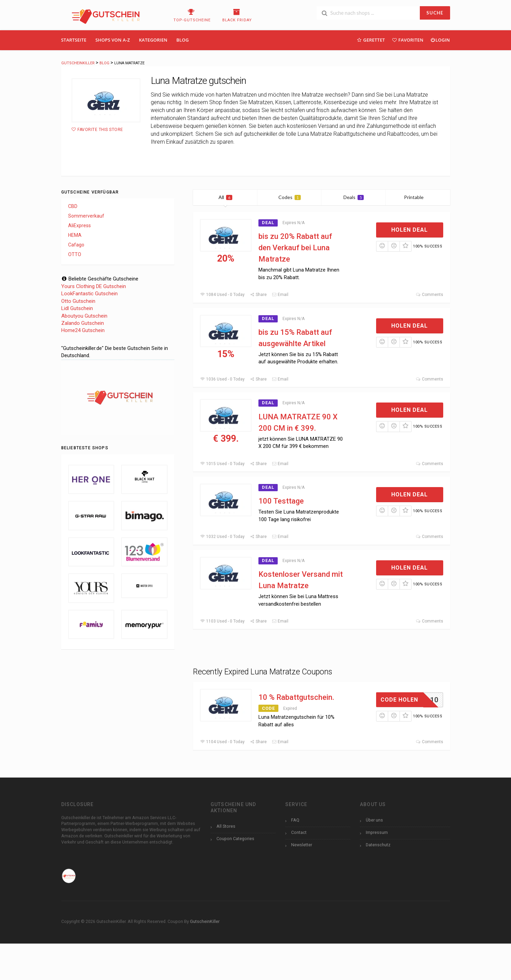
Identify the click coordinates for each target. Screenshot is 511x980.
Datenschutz (378, 845)
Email (280, 295)
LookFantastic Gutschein (89, 294)
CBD (73, 206)
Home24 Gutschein (83, 330)
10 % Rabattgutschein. (296, 697)
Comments (429, 295)
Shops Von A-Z (113, 40)
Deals (354, 197)
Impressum (377, 832)
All (225, 197)
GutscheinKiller (205, 921)
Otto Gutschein (78, 301)
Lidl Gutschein (77, 308)
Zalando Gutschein (83, 323)
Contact (299, 832)
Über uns (374, 820)
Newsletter (302, 845)
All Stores (226, 826)
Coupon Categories (235, 839)
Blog (183, 40)
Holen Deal (409, 230)
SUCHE (435, 13)
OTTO (75, 254)
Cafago (76, 245)
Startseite (74, 40)
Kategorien (153, 40)
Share (258, 295)
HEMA (75, 235)
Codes (290, 197)
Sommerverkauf (86, 216)
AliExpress (79, 225)
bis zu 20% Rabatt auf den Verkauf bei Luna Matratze (295, 248)
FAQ (295, 820)
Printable (418, 197)
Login (440, 40)
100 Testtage (281, 501)
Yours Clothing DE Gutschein (94, 286)
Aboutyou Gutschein (84, 316)
